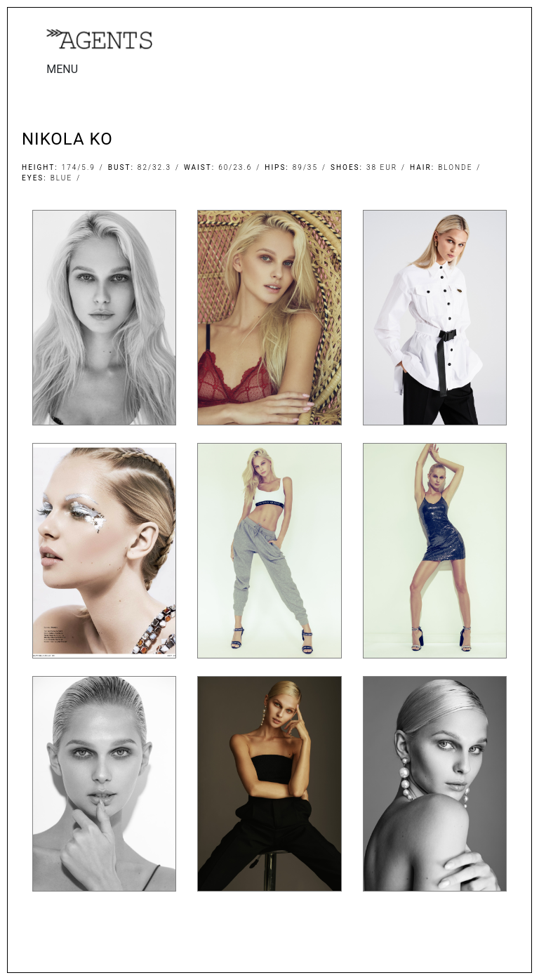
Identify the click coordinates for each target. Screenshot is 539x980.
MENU (62, 69)
